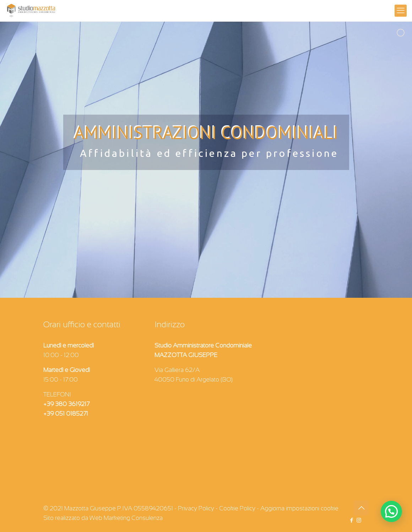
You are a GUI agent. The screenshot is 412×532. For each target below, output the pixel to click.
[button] (391, 511)
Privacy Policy (196, 508)
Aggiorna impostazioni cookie (299, 508)
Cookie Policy (237, 508)
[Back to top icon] (361, 508)
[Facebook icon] (351, 520)
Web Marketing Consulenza (126, 518)
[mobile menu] (401, 11)
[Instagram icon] (359, 520)
